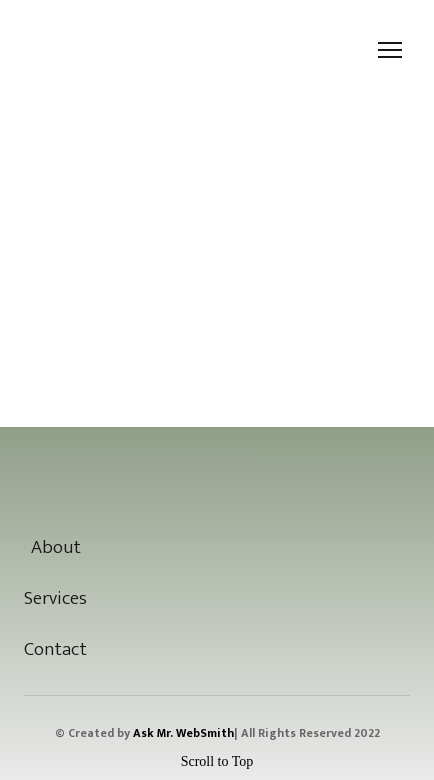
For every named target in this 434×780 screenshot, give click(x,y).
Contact (55, 649)
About (56, 547)
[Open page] (216, 475)
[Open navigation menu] (390, 50)
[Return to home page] (58, 50)
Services (55, 598)
